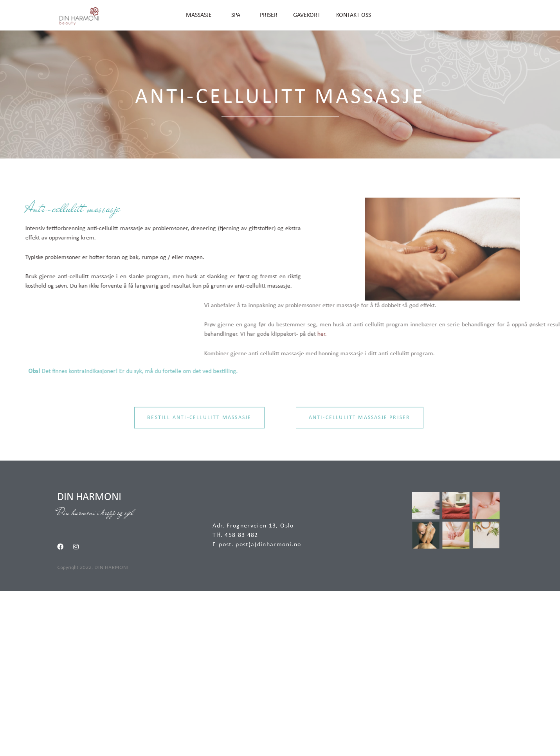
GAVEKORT (307, 15)
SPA (238, 15)
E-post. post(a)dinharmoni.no (257, 545)
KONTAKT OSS (354, 15)
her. (497, 334)
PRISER (269, 15)
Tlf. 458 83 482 (235, 535)
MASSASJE (201, 15)
